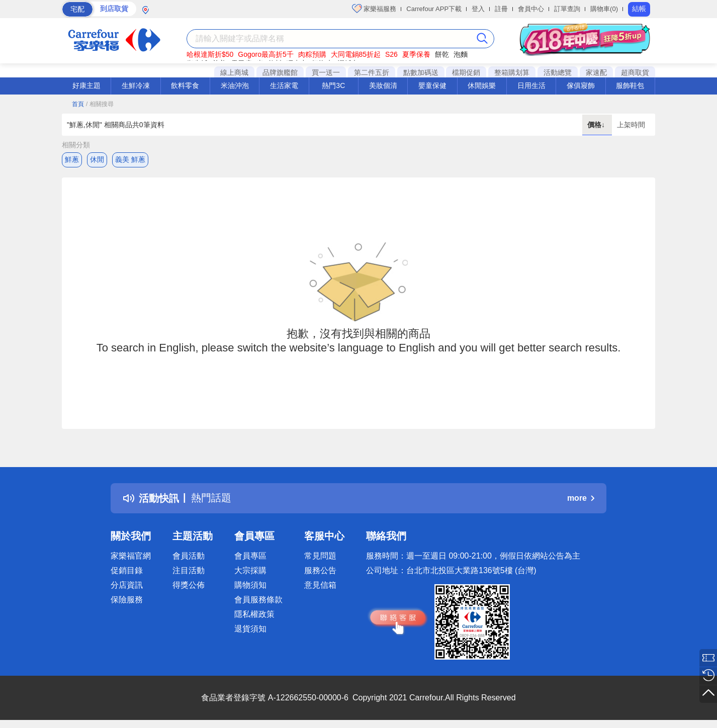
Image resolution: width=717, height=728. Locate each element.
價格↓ (597, 125)
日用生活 (531, 85)
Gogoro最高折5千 (265, 54)
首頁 (78, 104)
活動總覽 (558, 72)
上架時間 (631, 125)
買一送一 (326, 72)
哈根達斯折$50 (210, 54)
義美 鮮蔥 (130, 159)
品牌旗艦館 (280, 72)
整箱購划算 (512, 72)
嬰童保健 (432, 85)
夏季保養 (416, 54)
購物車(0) (604, 9)
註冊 (501, 9)
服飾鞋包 (630, 85)
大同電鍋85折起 (356, 54)
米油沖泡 (235, 85)
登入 (478, 9)
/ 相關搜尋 (100, 104)
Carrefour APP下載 (434, 9)
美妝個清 (383, 85)
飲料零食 (185, 85)
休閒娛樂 (482, 85)
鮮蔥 (72, 159)
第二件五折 (372, 72)
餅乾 (442, 54)
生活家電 (284, 85)
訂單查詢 (567, 9)
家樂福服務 (374, 9)
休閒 (97, 159)
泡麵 (461, 54)
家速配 (596, 72)
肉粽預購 (312, 54)
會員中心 (531, 9)
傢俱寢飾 (581, 85)
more (581, 498)
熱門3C (333, 85)
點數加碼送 (421, 72)
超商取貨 (635, 72)
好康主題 (86, 85)
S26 (391, 54)
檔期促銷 (466, 72)
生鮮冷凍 (136, 85)
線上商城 (234, 72)
